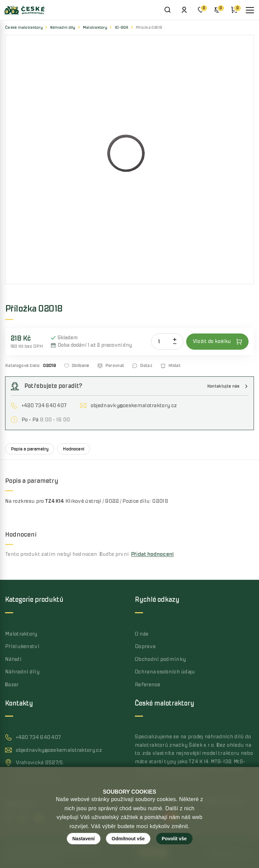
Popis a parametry (30, 449)
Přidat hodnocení (153, 554)
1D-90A (122, 28)
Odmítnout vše (128, 839)
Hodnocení (74, 449)
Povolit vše (174, 839)
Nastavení (84, 839)
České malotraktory (24, 28)
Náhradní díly (63, 28)
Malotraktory (95, 28)
